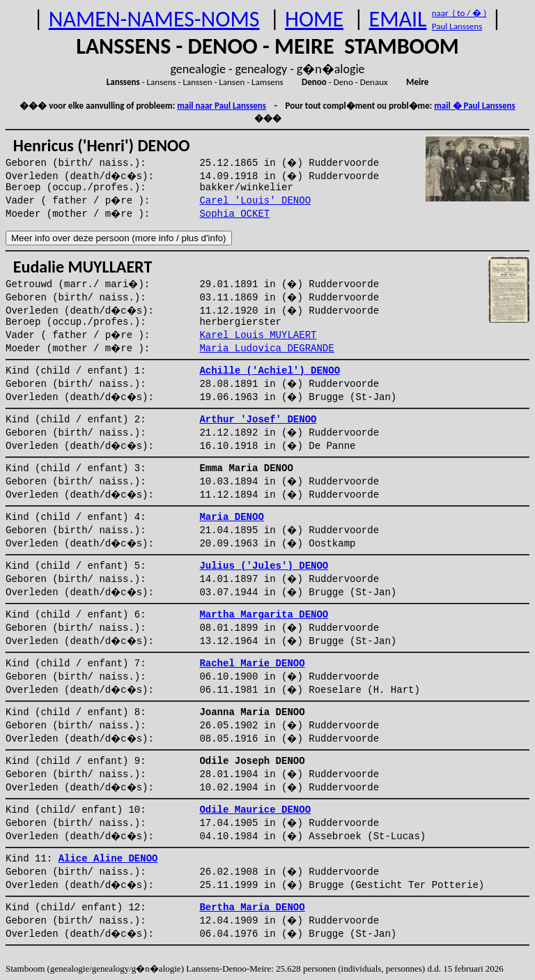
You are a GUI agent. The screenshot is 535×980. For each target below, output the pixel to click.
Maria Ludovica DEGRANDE (266, 349)
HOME (314, 19)
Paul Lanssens (457, 26)
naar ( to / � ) (459, 13)
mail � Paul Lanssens (474, 106)
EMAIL (398, 19)
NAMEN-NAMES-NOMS (154, 19)
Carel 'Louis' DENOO (255, 201)
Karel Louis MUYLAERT (258, 335)
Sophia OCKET (234, 214)
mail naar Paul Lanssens (222, 106)
